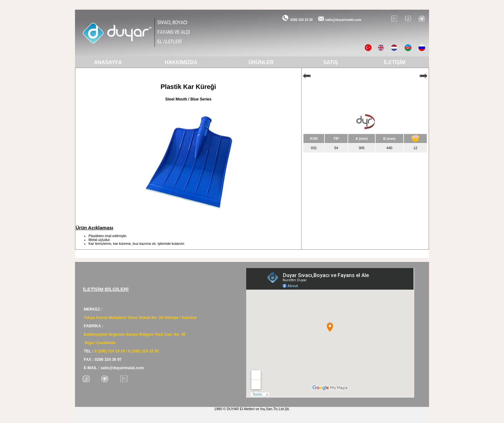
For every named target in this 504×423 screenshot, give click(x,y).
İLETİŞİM (395, 62)
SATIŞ (331, 62)
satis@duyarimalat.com (343, 20)
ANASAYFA (108, 62)
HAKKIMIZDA (181, 62)
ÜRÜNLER (261, 62)
